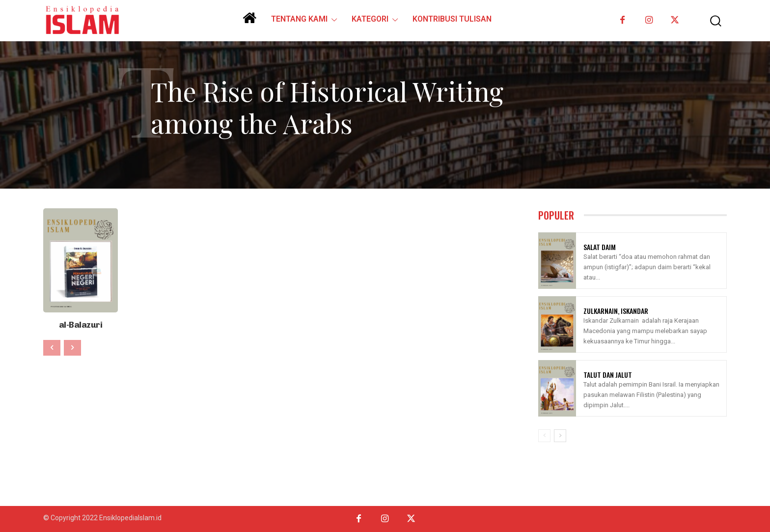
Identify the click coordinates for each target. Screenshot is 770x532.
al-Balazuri (81, 323)
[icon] (249, 22)
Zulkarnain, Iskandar (616, 311)
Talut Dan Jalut (608, 375)
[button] (709, 21)
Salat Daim (600, 247)
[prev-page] (52, 346)
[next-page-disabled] (72, 346)
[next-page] (560, 436)
